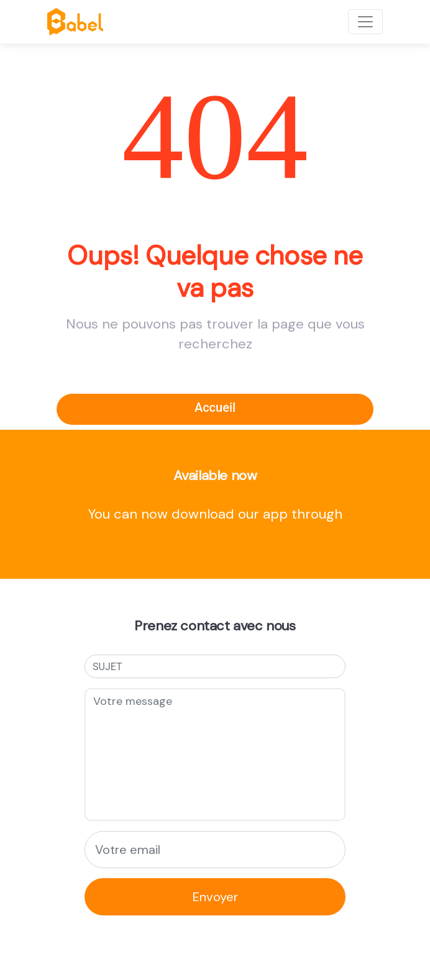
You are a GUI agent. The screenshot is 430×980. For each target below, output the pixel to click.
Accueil (215, 407)
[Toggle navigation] (365, 22)
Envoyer (215, 897)
